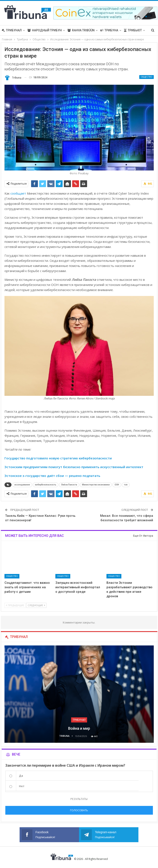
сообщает (18, 193)
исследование (22, 485)
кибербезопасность (46, 485)
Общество (147, 77)
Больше (130, 30)
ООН (117, 485)
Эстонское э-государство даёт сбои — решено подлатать (52, 476)
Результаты (79, 799)
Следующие (36, 605)
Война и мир (79, 728)
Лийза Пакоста (69, 485)
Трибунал (12, 30)
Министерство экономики (96, 485)
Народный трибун (45, 30)
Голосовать (79, 810)
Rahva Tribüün (81, 30)
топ (126, 485)
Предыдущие (15, 605)
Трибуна (109, 30)
